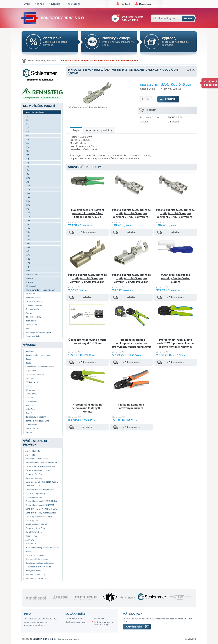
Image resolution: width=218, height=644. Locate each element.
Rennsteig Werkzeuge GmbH (38, 421)
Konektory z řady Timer (35, 528)
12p (28, 159)
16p (28, 170)
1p (27, 116)
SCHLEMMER (31, 425)
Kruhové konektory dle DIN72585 (40, 505)
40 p (28, 228)
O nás (40, 4)
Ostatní (28, 413)
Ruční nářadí (31, 321)
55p (28, 248)
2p (27, 120)
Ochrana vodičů (32, 309)
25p (28, 197)
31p (28, 209)
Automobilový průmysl (35, 112)
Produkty (64, 61)
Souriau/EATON (32, 429)
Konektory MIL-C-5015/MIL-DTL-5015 (41, 509)
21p (28, 182)
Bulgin (28, 363)
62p (28, 255)
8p (27, 143)
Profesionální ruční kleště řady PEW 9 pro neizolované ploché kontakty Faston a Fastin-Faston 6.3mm (176, 345)
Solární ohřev (31, 325)
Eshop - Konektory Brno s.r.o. (42, 61)
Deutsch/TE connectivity (35, 374)
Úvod (27, 4)
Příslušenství (32, 275)
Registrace (145, 4)
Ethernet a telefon (33, 298)
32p (28, 213)
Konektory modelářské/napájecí (39, 517)
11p (28, 155)
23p (28, 190)
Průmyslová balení (33, 571)
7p (27, 139)
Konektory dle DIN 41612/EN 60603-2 (42, 482)
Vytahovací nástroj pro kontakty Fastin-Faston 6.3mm (176, 278)
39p (28, 224)
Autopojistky (31, 455)
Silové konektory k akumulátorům (41, 290)
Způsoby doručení (74, 619)
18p (28, 174)
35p (28, 220)
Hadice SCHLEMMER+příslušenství (40, 466)
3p (27, 124)
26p (28, 201)
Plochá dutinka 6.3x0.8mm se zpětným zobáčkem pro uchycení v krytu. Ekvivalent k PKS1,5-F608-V (176, 215)
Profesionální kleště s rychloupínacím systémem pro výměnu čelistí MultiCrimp (132, 343)
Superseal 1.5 (31, 536)
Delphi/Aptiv (31, 371)
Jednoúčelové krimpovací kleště (39, 567)
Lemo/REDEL (31, 394)
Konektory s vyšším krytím (37, 493)
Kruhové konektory (34, 497)
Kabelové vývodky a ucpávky (38, 470)
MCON (28, 551)
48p (28, 240)
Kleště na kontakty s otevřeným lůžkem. (131, 406)
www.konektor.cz (37, 625)
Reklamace (99, 619)
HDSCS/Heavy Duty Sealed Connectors (42, 548)
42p (28, 236)
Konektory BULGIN (34, 474)
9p (28, 147)
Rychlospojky (32, 286)
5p (27, 132)
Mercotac (29, 405)
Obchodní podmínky (75, 622)
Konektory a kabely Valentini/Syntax (41, 513)
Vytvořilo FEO (190, 639)
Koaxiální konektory (34, 305)
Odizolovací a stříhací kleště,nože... (40, 563)
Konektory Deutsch (34, 478)
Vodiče (28, 329)
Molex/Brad (30, 409)
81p (28, 267)
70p (28, 263)
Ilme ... (28, 386)
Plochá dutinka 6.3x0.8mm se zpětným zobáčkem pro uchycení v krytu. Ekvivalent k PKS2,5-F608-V (132, 215)
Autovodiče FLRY (33, 451)
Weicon (29, 432)
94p (28, 271)
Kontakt (56, 4)
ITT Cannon (30, 390)
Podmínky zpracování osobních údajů (104, 623)
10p (28, 151)
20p (28, 178)
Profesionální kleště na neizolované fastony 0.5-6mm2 (88, 408)
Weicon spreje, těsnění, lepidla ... (39, 332)
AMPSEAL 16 (31, 544)
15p (28, 166)
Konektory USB (32, 521)
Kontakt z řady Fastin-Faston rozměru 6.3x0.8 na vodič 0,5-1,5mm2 (105, 61)
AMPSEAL (30, 540)
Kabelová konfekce (34, 301)
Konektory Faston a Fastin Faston (40, 490)
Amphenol (30, 351)
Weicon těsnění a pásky (36, 578)
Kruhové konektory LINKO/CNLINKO (41, 501)
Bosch (28, 359)
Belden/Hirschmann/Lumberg (38, 355)
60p (28, 251)
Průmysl (29, 313)
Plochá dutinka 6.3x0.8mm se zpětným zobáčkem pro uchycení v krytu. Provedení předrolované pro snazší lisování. (88, 282)
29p (28, 205)
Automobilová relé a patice (37, 459)
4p (27, 128)
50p (28, 244)
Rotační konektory (33, 317)
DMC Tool (30, 378)
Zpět (188, 70)
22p (28, 186)
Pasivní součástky (33, 336)
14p (28, 163)
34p (28, 217)
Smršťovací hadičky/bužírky (37, 524)
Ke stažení (74, 4)
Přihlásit (125, 4)
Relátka (30, 282)
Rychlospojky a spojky (35, 555)
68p (28, 259)
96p (28, 232)
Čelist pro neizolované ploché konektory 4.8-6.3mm (87, 342)
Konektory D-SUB (33, 486)
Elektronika (30, 294)
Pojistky (30, 278)
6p (28, 135)
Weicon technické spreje (36, 575)
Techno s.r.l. (31, 398)
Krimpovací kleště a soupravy (38, 559)
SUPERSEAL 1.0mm (34, 532)
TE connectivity (32, 402)
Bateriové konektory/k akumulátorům (41, 463)
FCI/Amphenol (32, 382)
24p (28, 193)
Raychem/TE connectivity (36, 417)
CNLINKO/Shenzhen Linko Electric (40, 367)
